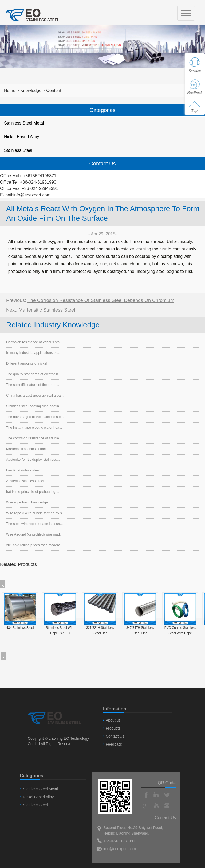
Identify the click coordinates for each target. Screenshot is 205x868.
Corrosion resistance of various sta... (34, 342)
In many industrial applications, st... (33, 353)
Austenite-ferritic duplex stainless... (33, 460)
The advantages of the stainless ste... (35, 417)
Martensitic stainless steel (47, 310)
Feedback (114, 744)
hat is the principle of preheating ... (33, 492)
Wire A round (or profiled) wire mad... (34, 534)
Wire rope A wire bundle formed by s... (36, 513)
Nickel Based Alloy (22, 137)
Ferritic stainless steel (23, 470)
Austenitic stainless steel (25, 481)
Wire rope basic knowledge (27, 502)
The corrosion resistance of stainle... (34, 438)
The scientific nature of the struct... (33, 385)
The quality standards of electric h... (33, 374)
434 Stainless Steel (20, 628)
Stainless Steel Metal (24, 123)
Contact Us (115, 736)
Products (113, 728)
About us (113, 720)
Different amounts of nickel (27, 363)
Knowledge (31, 90)
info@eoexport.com (32, 195)
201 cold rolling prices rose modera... (35, 545)
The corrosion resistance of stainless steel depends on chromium (101, 300)
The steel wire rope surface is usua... (34, 524)
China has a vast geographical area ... (35, 395)
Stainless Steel (18, 150)
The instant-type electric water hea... (34, 427)
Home (10, 90)
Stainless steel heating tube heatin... (34, 406)
